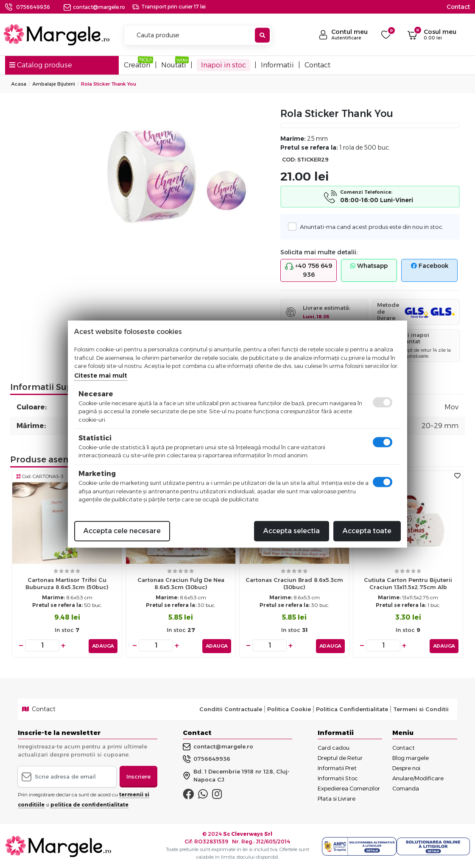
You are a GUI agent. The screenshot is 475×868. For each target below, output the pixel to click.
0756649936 (33, 7)
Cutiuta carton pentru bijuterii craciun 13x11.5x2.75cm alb (408, 583)
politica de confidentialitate (89, 803)
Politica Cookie (289, 708)
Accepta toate (367, 531)
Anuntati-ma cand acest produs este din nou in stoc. (369, 227)
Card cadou (334, 746)
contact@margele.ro (94, 7)
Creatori (137, 65)
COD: (289, 160)
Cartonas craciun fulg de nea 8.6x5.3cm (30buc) (181, 583)
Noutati (174, 65)
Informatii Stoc (338, 777)
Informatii (277, 65)
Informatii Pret (337, 767)
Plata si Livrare (337, 797)
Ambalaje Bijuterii (54, 84)
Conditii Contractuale (231, 708)
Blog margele (411, 757)
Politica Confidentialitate (352, 708)
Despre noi (406, 767)
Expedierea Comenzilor (349, 787)
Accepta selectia (292, 531)
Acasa (19, 84)
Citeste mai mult (101, 376)
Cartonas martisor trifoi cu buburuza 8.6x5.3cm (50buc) (67, 583)
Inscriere (138, 775)
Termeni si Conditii (421, 708)
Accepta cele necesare (122, 531)
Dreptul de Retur (340, 757)
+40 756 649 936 (309, 270)
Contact (458, 7)
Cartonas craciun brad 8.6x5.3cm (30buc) (294, 583)
